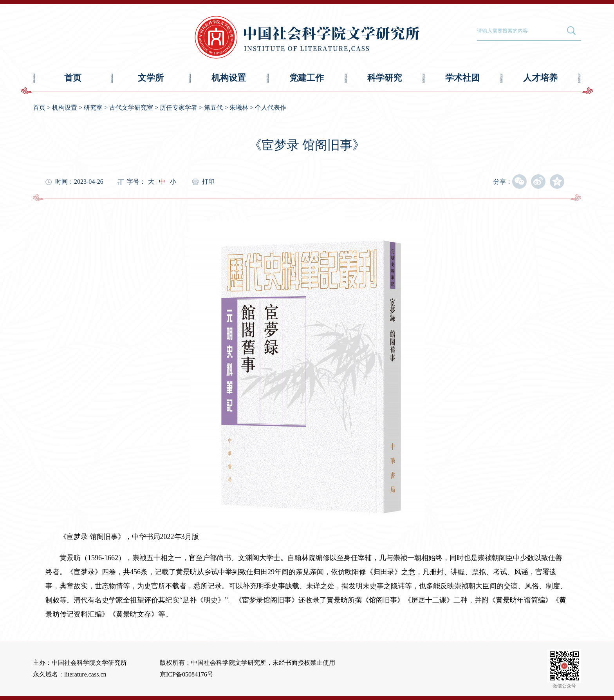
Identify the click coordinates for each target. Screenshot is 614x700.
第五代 (213, 108)
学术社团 (462, 78)
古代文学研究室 (131, 108)
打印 (208, 182)
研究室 (93, 108)
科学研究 (385, 78)
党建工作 (307, 78)
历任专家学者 (179, 108)
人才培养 (540, 78)
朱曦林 (239, 108)
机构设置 (229, 78)
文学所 (151, 78)
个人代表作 (271, 108)
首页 (73, 78)
